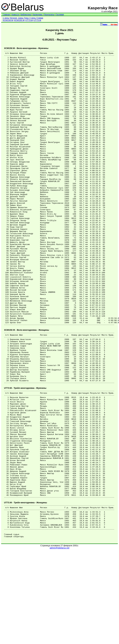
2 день (33, 18)
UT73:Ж (37, 20)
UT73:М (29, 20)
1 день (6, 18)
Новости (15, 14)
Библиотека (26, 14)
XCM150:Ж (19, 20)
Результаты (49, 14)
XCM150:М (8, 20)
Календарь (38, 14)
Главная (6, 14)
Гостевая (60, 14)
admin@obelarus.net (59, 641)
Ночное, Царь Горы (19, 18)
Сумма (40, 18)
